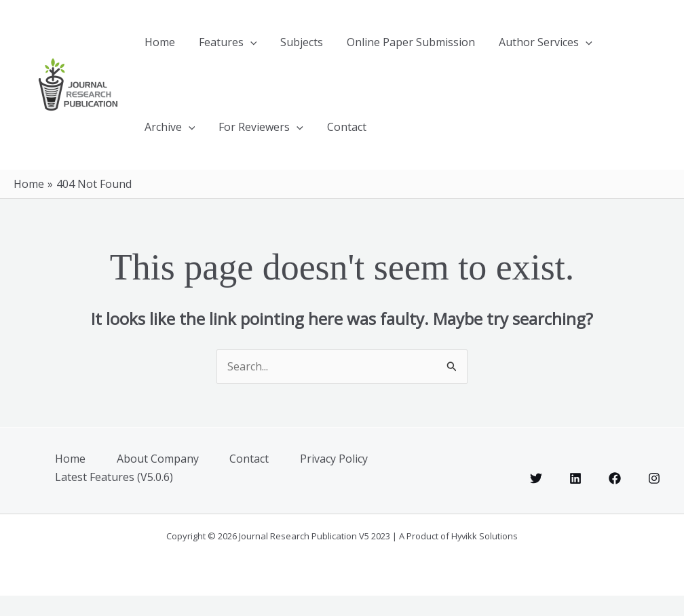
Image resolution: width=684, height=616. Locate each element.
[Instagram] (654, 499)
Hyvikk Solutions (484, 556)
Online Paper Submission (376, 47)
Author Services (500, 47)
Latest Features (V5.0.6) (117, 497)
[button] (235, 47)
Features (212, 47)
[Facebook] (615, 499)
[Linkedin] (575, 499)
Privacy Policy (345, 480)
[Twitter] (536, 499)
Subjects (277, 47)
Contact (257, 142)
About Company (163, 480)
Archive (585, 47)
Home (154, 47)
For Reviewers (182, 142)
